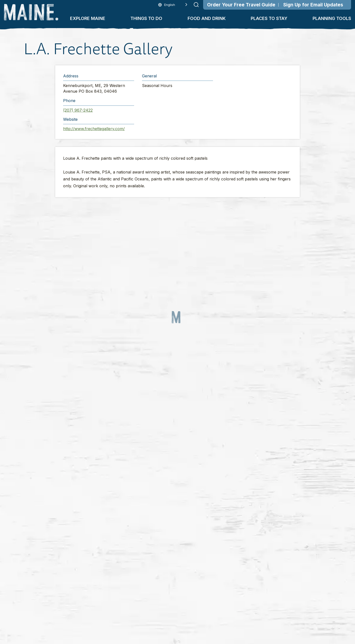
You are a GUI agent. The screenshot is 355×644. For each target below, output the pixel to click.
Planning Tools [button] (332, 18)
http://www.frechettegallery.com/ (94, 129)
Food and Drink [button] (207, 18)
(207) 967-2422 (78, 110)
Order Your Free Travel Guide (241, 5)
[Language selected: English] (173, 5)
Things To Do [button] (146, 18)
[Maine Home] (31, 12)
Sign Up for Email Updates (313, 5)
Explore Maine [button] (88, 18)
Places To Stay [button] (269, 18)
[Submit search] (196, 5)
